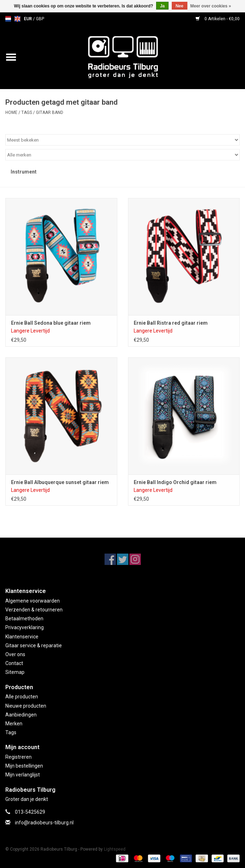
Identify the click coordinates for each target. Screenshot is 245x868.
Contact (14, 663)
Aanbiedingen (21, 715)
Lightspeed (115, 849)
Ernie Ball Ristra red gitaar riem (171, 323)
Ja (162, 6)
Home (11, 112)
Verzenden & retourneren (34, 610)
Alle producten (22, 697)
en (17, 19)
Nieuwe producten (26, 706)
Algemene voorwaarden (33, 601)
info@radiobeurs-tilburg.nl (44, 823)
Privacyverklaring (25, 627)
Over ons (15, 654)
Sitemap (15, 672)
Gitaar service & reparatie (34, 645)
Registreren (18, 757)
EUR (28, 19)
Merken (14, 724)
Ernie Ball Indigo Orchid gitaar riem (175, 482)
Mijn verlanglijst (23, 775)
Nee (180, 6)
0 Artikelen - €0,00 (218, 19)
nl (8, 19)
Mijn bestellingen (24, 766)
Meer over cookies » (211, 6)
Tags (27, 112)
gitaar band (50, 112)
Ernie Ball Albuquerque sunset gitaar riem (60, 482)
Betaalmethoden (24, 619)
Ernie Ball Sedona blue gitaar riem (51, 323)
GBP (40, 19)
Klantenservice (22, 637)
